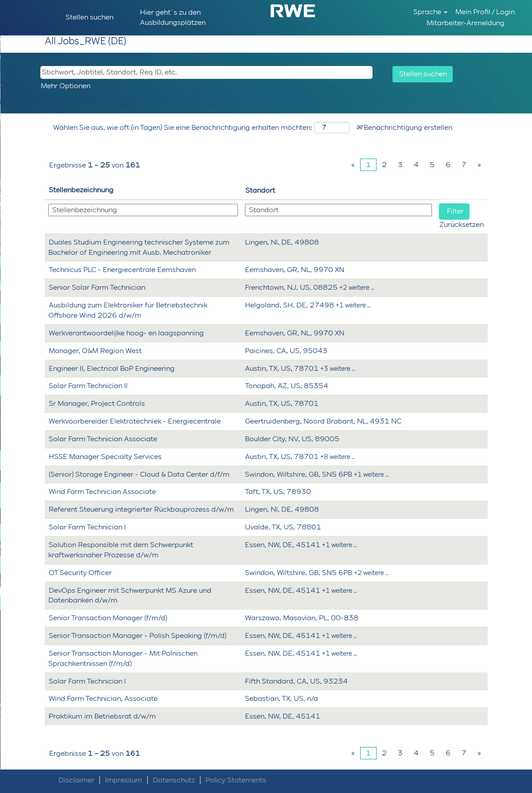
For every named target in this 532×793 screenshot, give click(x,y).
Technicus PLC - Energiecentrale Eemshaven (122, 270)
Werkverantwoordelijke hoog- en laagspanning (126, 333)
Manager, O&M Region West (95, 351)
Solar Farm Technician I (87, 527)
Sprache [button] (430, 12)
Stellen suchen (89, 17)
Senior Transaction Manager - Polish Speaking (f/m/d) (138, 636)
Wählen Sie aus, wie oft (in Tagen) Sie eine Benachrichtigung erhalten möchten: (183, 127)
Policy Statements (236, 780)
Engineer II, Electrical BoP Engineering (112, 368)
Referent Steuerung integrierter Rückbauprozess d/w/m (141, 509)
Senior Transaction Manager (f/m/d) (108, 618)
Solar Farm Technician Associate (103, 439)
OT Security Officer (80, 573)
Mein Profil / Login (485, 12)
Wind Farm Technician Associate (102, 492)
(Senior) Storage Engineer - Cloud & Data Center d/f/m (139, 474)
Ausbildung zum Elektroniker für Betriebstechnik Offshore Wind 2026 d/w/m (128, 310)
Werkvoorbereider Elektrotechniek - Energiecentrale (135, 421)
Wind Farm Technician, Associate (103, 698)
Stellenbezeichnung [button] (81, 190)
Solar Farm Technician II (88, 386)
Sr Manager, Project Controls (97, 403)
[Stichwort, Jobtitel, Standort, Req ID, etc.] (206, 72)
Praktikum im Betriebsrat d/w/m (102, 716)
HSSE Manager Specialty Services (105, 457)
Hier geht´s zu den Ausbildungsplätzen (173, 17)
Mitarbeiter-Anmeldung (466, 23)
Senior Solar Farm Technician (97, 287)
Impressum (124, 780)
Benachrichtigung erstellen (404, 127)
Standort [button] (260, 190)
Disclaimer (76, 780)
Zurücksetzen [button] (462, 224)
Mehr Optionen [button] (66, 86)
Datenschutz (174, 780)
